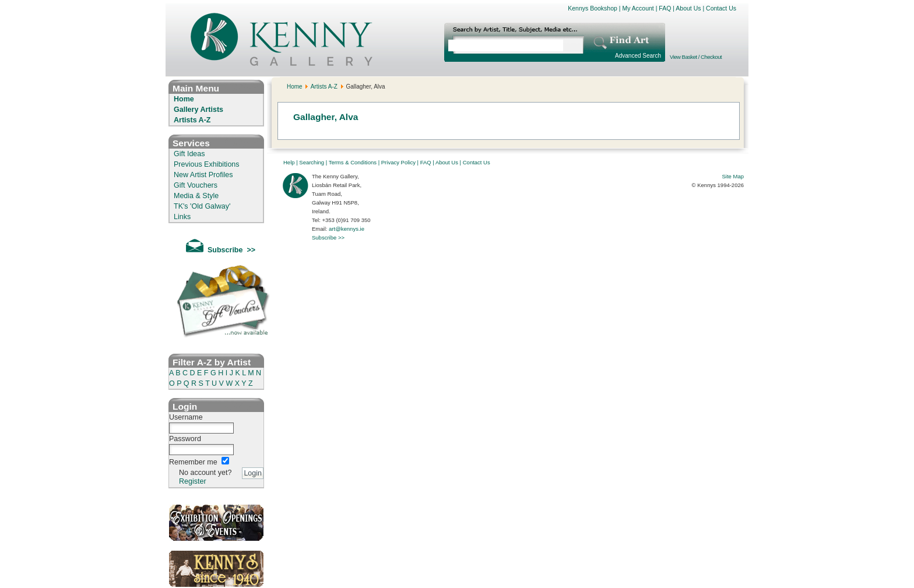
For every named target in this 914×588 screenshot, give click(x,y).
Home (184, 99)
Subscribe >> (328, 237)
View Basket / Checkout (696, 57)
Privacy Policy (398, 162)
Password (185, 439)
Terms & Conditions (353, 162)
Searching (312, 162)
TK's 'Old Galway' (202, 206)
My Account (638, 8)
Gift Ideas (189, 154)
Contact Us (721, 8)
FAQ (665, 8)
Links (182, 217)
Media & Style (196, 196)
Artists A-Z (192, 120)
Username (186, 417)
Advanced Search (638, 56)
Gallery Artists (198, 110)
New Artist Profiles (203, 175)
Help (289, 162)
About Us (688, 8)
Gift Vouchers (196, 185)
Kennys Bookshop (593, 8)
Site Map (733, 176)
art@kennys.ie (347, 229)
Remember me (193, 462)
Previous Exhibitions (207, 164)
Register (193, 481)
